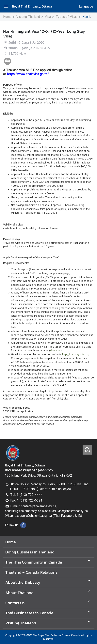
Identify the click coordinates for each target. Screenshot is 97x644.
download (55, 350)
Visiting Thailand (28, 17)
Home (7, 17)
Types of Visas (67, 17)
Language (86, 6)
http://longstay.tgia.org (76, 354)
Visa (48, 17)
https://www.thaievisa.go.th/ (28, 74)
